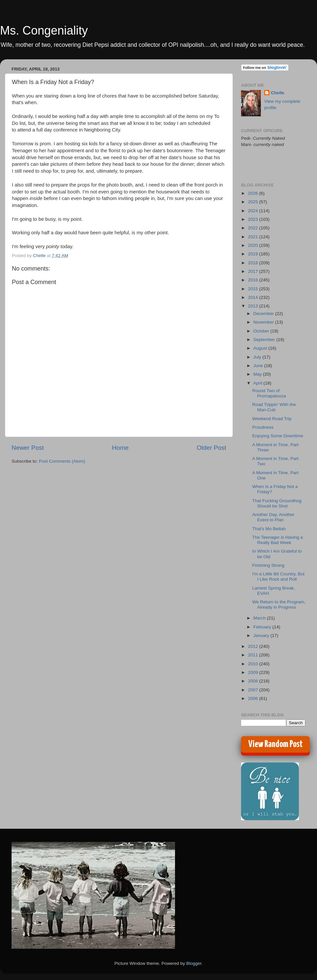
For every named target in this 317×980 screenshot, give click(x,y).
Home (120, 448)
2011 (254, 655)
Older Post (211, 448)
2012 (254, 646)
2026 (254, 193)
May (258, 374)
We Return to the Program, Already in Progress (279, 605)
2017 (254, 271)
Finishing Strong (268, 565)
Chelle (278, 93)
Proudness (263, 427)
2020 (254, 245)
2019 (254, 254)
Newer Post (28, 448)
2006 (254, 698)
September (265, 340)
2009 (254, 672)
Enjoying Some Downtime (278, 436)
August (261, 348)
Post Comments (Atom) (62, 461)
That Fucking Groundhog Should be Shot (277, 503)
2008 (254, 681)
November (264, 322)
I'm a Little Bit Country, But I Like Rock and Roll (278, 576)
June (259, 366)
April (258, 383)
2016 (254, 280)
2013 (254, 306)
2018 (254, 263)
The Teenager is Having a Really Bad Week (278, 540)
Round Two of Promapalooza (269, 393)
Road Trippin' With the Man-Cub (274, 407)
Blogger (194, 963)
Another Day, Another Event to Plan (273, 517)
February (263, 627)
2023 (254, 219)
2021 (254, 237)
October (262, 331)
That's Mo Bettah (269, 529)
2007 (254, 690)
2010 (254, 664)
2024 (254, 211)
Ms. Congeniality (44, 30)
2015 (254, 289)
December (264, 314)
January (262, 635)
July (258, 357)
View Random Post (276, 744)
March (260, 618)
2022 (254, 228)
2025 (254, 202)
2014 (254, 297)
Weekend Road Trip (272, 419)
